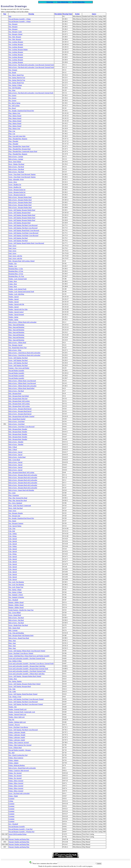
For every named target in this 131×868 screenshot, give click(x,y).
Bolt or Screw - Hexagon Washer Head (20, 197)
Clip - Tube (12, 689)
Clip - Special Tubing (15, 526)
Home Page (50, 2)
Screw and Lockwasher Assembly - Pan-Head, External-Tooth (27, 658)
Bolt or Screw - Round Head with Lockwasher (22, 768)
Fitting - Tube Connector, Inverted (19, 742)
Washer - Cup (13, 266)
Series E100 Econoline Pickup (18, 834)
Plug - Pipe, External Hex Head (18, 498)
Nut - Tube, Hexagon (15, 37)
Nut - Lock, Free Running (16, 582)
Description (58, 14)
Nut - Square (12, 521)
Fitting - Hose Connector (16, 758)
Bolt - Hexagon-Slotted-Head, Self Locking (21, 472)
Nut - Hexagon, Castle (15, 32)
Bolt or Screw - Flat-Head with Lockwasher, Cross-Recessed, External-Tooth (31, 65)
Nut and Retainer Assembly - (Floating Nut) (22, 832)
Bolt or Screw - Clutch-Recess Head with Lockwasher (25, 353)
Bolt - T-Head (13, 447)
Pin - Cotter (12, 493)
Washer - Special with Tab (16, 304)
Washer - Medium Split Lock (17, 722)
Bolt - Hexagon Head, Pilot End (18, 399)
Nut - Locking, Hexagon (16, 42)
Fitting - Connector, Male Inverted (19, 771)
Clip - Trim (12, 528)
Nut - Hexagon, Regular (16, 513)
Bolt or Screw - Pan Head (16, 618)
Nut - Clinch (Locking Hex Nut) (18, 755)
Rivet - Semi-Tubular (15, 162)
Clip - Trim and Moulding (16, 633)
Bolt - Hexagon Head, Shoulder (18, 429)
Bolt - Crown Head (14, 460)
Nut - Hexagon (13, 24)
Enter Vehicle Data (63, 2)
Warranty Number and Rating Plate (19, 839)
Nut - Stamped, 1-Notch (16, 595)
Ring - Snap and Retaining (16, 325)
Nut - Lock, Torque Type (16, 587)
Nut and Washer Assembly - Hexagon (20, 750)
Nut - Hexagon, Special (16, 345)
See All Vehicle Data (78, 2)
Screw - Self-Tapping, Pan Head (18, 238)
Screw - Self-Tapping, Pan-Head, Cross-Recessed (23, 702)
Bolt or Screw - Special (16, 452)
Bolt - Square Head (14, 628)
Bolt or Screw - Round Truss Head (19, 638)
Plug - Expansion (14, 495)
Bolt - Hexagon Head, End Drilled (19, 396)
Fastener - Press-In (14, 725)
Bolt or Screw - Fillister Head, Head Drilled (22, 388)
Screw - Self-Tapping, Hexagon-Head (20, 686)
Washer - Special (14, 297)
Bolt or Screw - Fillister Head (17, 343)
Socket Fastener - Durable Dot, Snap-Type (21, 610)
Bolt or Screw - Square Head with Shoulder (21, 490)
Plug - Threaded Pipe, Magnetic (18, 139)
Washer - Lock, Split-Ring (16, 294)
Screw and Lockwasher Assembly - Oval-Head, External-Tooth (27, 671)
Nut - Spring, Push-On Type (17, 78)
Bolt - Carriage (13, 630)
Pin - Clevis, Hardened (15, 503)
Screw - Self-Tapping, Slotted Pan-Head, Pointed (23, 694)
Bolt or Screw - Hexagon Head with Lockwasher (23, 475)
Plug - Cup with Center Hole (17, 136)
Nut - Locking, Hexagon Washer (18, 50)
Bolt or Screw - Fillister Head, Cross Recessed (22, 381)
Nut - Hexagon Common (16, 523)
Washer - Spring (13, 317)
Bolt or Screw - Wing (15, 350)
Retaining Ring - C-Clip (16, 269)
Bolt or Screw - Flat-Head (16, 167)
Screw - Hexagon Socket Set (17, 190)
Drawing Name (68, 14)
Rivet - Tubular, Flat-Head (16, 164)
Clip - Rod (12, 531)
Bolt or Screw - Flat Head (16, 391)
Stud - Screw (13, 246)
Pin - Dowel (12, 108)
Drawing (31, 14)
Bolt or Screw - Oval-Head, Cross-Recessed (22, 427)
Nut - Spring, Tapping (15, 681)
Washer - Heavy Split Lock (17, 717)
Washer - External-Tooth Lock (18, 709)
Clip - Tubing (13, 534)
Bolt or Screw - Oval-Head (17, 421)
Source (94, 14)
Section (77, 14)
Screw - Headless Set (15, 185)
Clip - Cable (12, 692)
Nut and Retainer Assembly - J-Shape (20, 19)
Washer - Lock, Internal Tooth (17, 289)
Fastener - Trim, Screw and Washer (19, 368)
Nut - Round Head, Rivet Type (18, 348)
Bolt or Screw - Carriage (16, 157)
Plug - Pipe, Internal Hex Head (18, 500)
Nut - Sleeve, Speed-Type (16, 75)
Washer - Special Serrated (16, 314)
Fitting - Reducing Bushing (17, 765)
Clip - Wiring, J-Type (15, 697)
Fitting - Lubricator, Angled (17, 737)
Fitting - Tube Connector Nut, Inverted (20, 745)
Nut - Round (12, 72)
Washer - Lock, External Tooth (18, 279)
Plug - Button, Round (15, 116)
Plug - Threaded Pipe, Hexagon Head (20, 149)
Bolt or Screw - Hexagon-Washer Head (20, 200)
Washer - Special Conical (16, 312)
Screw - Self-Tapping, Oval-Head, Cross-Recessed (23, 233)
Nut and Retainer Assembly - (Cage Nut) (21, 829)
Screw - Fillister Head (15, 748)
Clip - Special (13, 539)
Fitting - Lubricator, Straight (17, 732)
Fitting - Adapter (14, 760)
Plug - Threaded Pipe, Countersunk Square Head (23, 151)
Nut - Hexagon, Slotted (15, 34)
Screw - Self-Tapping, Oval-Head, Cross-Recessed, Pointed (26, 699)
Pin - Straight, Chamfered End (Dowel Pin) (21, 111)
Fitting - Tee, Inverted (15, 773)
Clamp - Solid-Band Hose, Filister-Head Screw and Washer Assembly (29, 656)
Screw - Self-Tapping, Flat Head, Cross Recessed (23, 225)
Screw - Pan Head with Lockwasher (19, 793)
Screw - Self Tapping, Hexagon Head (20, 213)
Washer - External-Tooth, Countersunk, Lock (22, 712)
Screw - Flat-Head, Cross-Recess (18, 727)
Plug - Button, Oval (14, 113)
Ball (10, 16)
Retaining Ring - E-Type (16, 271)
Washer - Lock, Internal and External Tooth (21, 292)
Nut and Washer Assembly (16, 371)
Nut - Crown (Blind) (15, 613)
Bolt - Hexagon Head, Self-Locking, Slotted (22, 261)
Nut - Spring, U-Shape (15, 85)
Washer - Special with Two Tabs (18, 309)
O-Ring (11, 801)
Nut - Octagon (13, 70)
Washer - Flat (13, 264)
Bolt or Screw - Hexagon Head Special (20, 409)
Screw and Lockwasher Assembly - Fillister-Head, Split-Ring (27, 674)
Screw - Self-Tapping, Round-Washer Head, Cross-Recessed (26, 243)
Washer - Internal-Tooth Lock (17, 714)
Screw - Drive (13, 182)
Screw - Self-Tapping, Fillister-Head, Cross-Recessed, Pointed (27, 651)
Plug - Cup (12, 131)
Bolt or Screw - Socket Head (17, 457)
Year (5, 14)
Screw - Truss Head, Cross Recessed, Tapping (22, 174)
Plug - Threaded (13, 141)
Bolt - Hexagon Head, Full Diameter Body (21, 635)
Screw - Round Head (15, 615)
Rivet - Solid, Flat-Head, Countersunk (20, 506)
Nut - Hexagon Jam (14, 516)
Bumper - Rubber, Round (16, 602)
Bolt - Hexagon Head (15, 393)
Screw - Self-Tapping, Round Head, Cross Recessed (24, 230)
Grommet (12, 799)
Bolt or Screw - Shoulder (16, 442)
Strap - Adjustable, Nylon (16, 179)
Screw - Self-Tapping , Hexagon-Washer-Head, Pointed (25, 676)
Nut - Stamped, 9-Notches (16, 597)
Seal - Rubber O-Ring (15, 661)
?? (9, 837)
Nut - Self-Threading (15, 88)
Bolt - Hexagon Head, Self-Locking (19, 401)
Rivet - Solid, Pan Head (16, 508)
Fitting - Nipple (13, 796)
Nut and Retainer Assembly (17, 827)
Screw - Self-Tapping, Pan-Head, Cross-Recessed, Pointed (26, 704)
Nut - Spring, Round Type (16, 83)
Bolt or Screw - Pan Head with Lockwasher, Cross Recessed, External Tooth (31, 93)
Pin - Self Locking (14, 106)
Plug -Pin (11, 720)
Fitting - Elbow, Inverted (16, 781)
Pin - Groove (13, 95)
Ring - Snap (12, 641)
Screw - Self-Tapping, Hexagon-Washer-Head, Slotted (25, 684)
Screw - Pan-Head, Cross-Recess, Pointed (21, 653)
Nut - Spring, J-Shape (15, 590)
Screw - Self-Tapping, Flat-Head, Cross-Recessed (23, 730)
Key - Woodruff (13, 600)
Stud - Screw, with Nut (15, 256)
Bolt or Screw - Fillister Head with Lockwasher (23, 322)
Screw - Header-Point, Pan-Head (18, 625)
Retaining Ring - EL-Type (16, 276)
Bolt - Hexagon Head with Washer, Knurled (21, 416)
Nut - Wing (12, 90)
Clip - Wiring (13, 536)
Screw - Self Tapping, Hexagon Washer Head (22, 210)
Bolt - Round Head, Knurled (17, 419)
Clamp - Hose (13, 281)
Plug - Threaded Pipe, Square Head (19, 146)
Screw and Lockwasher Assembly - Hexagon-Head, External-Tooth (28, 669)
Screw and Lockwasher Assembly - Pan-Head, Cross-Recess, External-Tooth (31, 664)
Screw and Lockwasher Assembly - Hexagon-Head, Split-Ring (27, 666)
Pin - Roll (12, 753)
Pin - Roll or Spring (14, 103)
